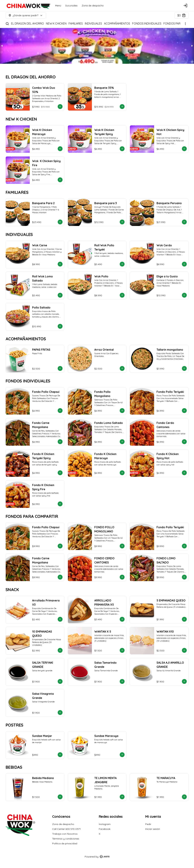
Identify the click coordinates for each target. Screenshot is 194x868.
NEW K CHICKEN (56, 23)
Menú (58, 6)
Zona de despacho (93, 6)
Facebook (105, 829)
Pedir (148, 824)
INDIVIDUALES (93, 23)
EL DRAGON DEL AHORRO (27, 23)
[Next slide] (192, 46)
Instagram (105, 824)
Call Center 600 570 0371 (66, 829)
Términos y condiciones (66, 839)
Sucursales (71, 6)
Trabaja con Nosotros (65, 834)
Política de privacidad (65, 843)
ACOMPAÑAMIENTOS (117, 23)
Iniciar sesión (153, 829)
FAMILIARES (76, 23)
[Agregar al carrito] (60, 107)
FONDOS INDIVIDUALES (147, 23)
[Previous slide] (2, 46)
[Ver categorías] (185, 24)
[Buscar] (7, 24)
